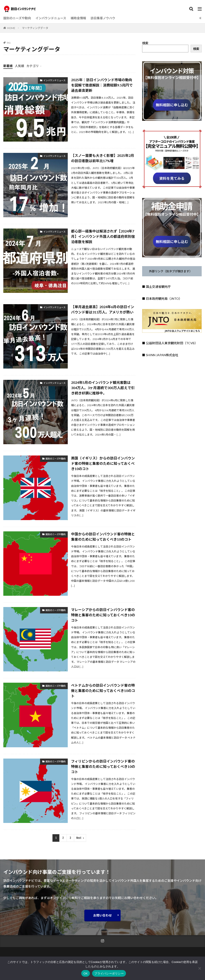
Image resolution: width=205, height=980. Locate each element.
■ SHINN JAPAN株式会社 (160, 355)
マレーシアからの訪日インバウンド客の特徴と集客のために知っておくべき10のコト (103, 615)
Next (79, 838)
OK (86, 973)
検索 (145, 43)
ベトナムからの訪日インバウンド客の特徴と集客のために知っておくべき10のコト (103, 691)
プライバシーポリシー (109, 973)
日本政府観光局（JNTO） (164, 299)
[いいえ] (199, 968)
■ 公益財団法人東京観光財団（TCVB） (170, 343)
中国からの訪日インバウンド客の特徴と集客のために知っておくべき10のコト (103, 537)
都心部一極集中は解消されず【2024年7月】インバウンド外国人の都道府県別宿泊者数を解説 (103, 236)
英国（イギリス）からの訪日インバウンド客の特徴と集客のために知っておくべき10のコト (103, 463)
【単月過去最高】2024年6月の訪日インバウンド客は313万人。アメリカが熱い (103, 309)
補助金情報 (78, 18)
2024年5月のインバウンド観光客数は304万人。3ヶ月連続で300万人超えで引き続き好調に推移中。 (103, 388)
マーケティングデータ (35, 28)
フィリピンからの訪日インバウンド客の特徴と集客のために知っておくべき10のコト (103, 767)
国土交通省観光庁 (158, 287)
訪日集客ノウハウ (103, 18)
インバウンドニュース (51, 18)
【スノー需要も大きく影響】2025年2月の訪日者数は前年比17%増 (103, 158)
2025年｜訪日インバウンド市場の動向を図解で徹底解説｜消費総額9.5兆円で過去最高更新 (102, 85)
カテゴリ (33, 66)
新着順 (8, 66)
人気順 (19, 66)
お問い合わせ (102, 916)
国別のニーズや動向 (17, 18)
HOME (11, 28)
